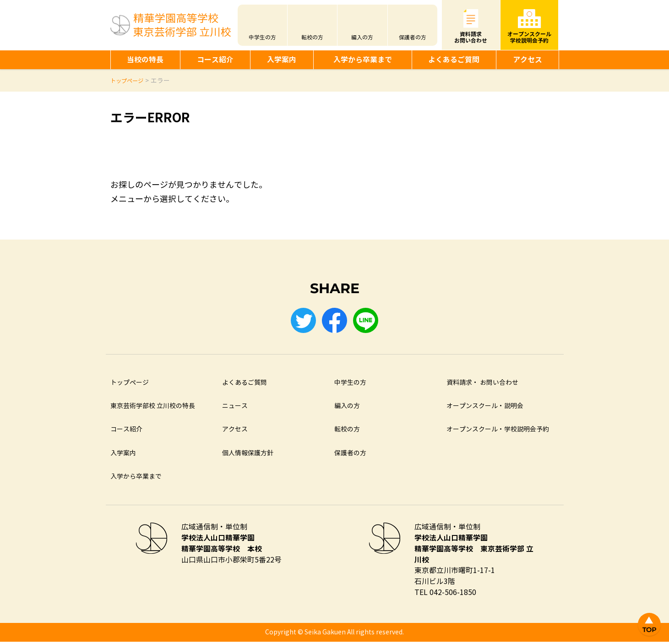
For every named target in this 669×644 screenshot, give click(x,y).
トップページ (130, 385)
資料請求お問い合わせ (471, 37)
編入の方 (362, 38)
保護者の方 (413, 38)
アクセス (528, 60)
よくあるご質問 (454, 60)
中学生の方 (262, 38)
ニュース (235, 408)
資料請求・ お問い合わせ (482, 385)
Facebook (335, 322)
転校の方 (312, 38)
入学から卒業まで (363, 60)
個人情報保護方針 (248, 456)
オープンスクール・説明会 (485, 408)
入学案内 (282, 60)
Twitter (301, 322)
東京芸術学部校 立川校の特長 (153, 408)
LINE (368, 322)
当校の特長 (145, 60)
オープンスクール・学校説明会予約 (498, 432)
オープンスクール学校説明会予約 (529, 37)
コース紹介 (215, 60)
